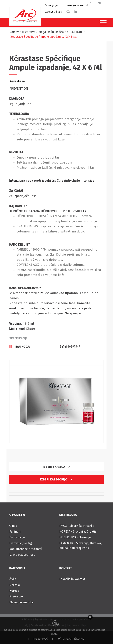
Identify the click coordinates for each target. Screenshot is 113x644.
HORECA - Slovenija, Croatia (78, 532)
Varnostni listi (53, 12)
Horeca (14, 591)
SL (91, 3)
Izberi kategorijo (56, 479)
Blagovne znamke (21, 602)
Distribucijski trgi (21, 543)
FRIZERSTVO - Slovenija (75, 537)
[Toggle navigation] (102, 22)
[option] (56, 401)
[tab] (45, 346)
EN (99, 3)
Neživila (15, 585)
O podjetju (51, 5)
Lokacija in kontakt (78, 5)
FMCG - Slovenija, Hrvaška (77, 526)
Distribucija (17, 537)
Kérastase (17, 81)
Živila (13, 579)
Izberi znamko (56, 467)
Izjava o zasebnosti (22, 555)
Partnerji (15, 532)
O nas (13, 526)
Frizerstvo (16, 596)
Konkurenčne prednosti (26, 549)
